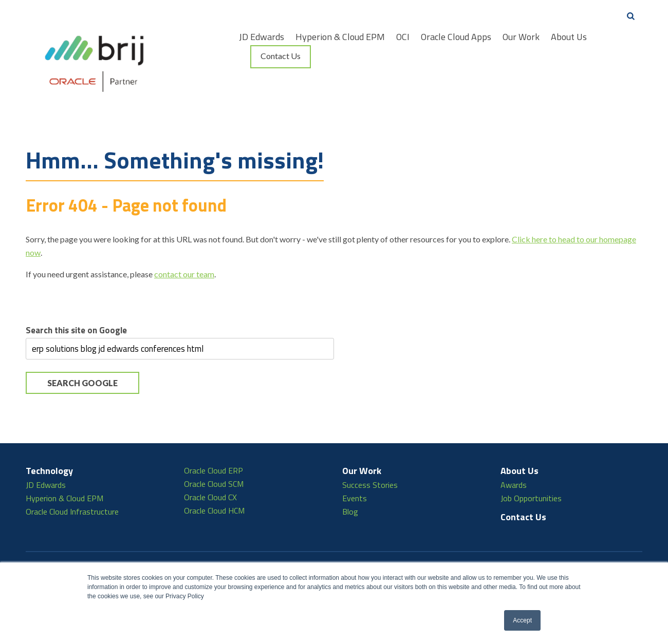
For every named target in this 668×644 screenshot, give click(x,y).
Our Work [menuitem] (521, 37)
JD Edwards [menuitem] (262, 37)
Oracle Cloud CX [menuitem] (210, 461)
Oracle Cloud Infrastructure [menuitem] (72, 475)
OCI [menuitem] (403, 37)
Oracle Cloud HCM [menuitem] (214, 474)
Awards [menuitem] (514, 448)
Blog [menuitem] (350, 475)
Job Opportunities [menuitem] (531, 462)
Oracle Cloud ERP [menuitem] (214, 434)
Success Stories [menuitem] (370, 448)
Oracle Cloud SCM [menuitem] (214, 447)
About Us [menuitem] (569, 37)
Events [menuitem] (355, 462)
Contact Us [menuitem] (281, 56)
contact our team (184, 238)
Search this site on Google (76, 294)
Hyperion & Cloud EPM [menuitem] (340, 37)
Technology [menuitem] (49, 434)
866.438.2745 (146, 554)
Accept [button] (522, 620)
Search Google (82, 346)
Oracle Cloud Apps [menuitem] (456, 37)
